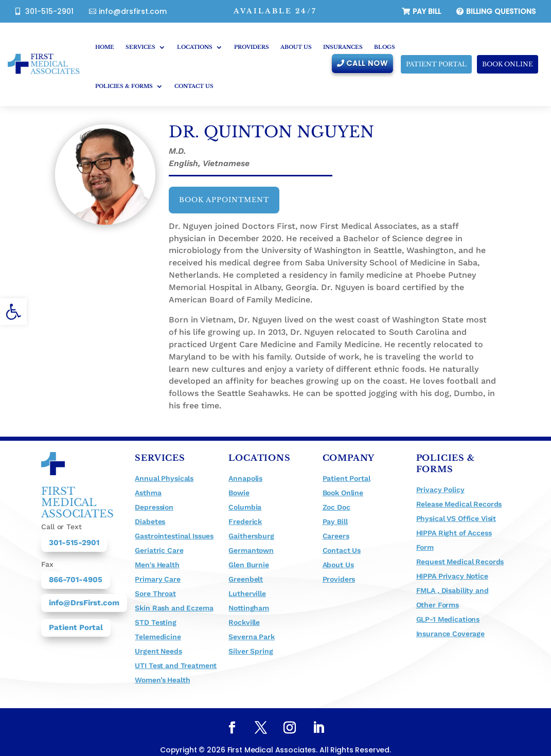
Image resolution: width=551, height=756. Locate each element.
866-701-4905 (76, 580)
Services (140, 47)
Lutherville (247, 593)
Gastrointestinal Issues (174, 536)
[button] (13, 312)
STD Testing (155, 622)
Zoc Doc (336, 507)
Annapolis (245, 478)
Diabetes (150, 521)
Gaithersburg (251, 536)
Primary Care (157, 579)
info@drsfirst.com (133, 11)
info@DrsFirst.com (84, 603)
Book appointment (224, 200)
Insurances (343, 47)
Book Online (508, 64)
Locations (195, 47)
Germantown (251, 550)
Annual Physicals (164, 478)
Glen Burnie (248, 565)
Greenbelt (246, 579)
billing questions (501, 11)
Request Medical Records (460, 562)
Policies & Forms (124, 86)
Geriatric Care (159, 550)
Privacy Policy (440, 490)
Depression (154, 507)
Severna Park (251, 637)
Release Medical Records (459, 504)
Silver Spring (251, 651)
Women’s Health (162, 680)
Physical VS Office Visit (456, 518)
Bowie (239, 493)
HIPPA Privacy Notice (452, 576)
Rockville (244, 622)
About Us (296, 47)
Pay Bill (427, 11)
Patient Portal (76, 627)
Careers (336, 536)
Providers (252, 47)
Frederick (245, 521)
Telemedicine (158, 637)
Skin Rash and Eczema (174, 608)
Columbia (245, 507)
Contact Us (194, 86)
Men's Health (157, 565)
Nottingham (249, 608)
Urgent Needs (158, 651)
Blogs (385, 47)
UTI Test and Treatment (176, 665)
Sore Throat (155, 593)
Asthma (148, 493)
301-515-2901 (49, 11)
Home (105, 47)
